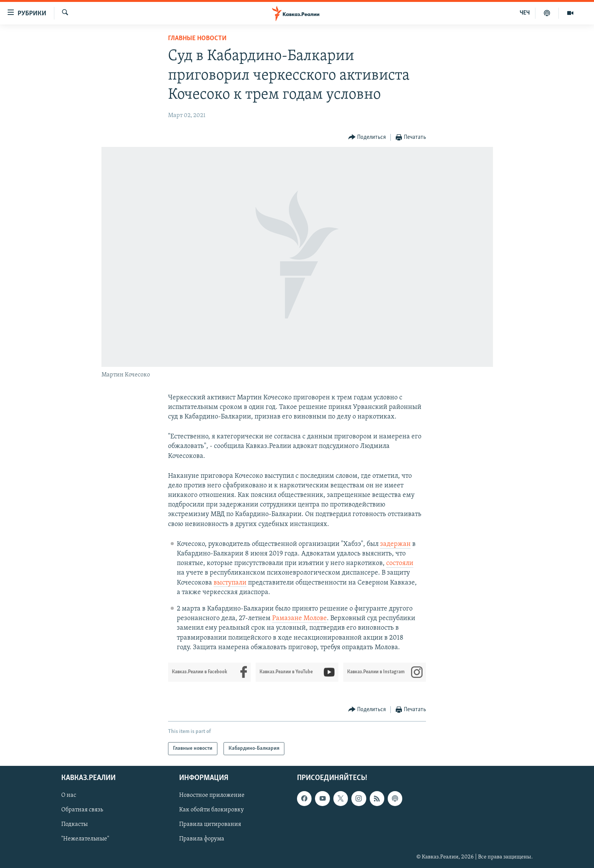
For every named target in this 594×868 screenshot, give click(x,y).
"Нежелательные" (85, 839)
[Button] (367, 138)
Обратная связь (82, 810)
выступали (230, 583)
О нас (69, 795)
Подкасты (74, 824)
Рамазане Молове (299, 618)
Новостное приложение (212, 795)
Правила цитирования (210, 824)
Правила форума (202, 839)
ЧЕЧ (525, 13)
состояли (400, 563)
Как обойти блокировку (211, 810)
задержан (395, 544)
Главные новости (197, 38)
